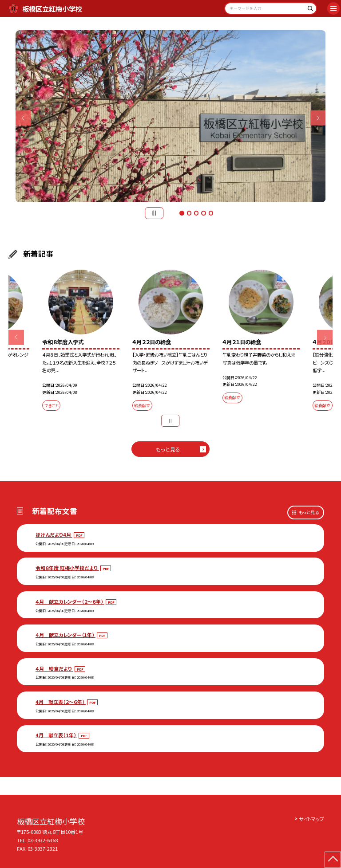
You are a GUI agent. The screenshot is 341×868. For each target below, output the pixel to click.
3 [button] (196, 213)
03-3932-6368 (43, 840)
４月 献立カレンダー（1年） (65, 635)
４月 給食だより (54, 668)
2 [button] (189, 213)
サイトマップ (311, 819)
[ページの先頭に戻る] (333, 860)
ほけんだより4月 (54, 534)
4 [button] (203, 213)
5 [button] (211, 213)
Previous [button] (23, 118)
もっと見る (168, 449)
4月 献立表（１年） (56, 735)
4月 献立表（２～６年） (61, 702)
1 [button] (182, 213)
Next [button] (318, 118)
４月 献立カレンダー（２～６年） (70, 601)
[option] (171, 116)
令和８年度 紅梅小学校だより (67, 568)
